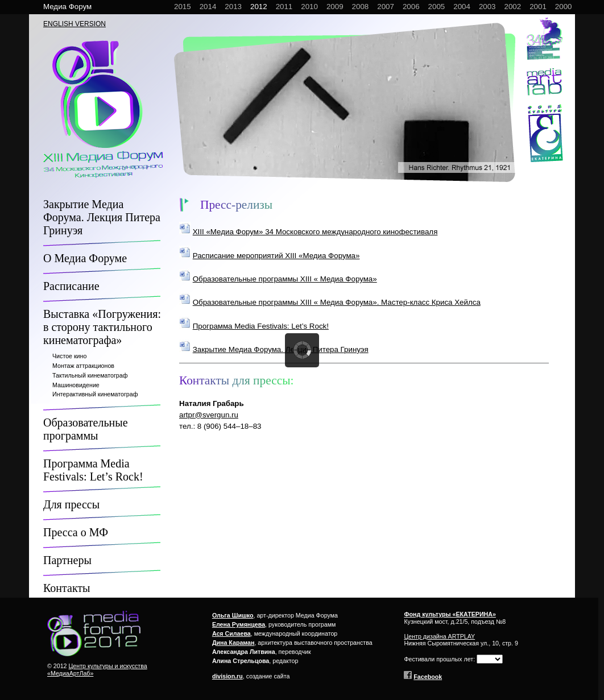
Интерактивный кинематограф (95, 394)
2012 (259, 7)
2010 (309, 7)
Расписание (71, 286)
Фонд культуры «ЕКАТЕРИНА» (450, 614)
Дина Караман (233, 643)
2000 (564, 7)
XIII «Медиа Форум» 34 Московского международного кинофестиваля (315, 232)
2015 (183, 7)
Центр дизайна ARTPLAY (439, 636)
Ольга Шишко (233, 615)
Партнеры (67, 560)
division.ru (227, 676)
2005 (437, 7)
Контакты (67, 588)
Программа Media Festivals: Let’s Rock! (93, 470)
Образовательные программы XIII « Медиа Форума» (285, 279)
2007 (386, 7)
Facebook (428, 677)
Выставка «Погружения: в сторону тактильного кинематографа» (102, 327)
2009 (335, 7)
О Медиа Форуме (85, 258)
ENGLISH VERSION (75, 24)
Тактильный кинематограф (90, 375)
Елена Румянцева (239, 624)
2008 (361, 7)
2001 (538, 7)
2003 (487, 7)
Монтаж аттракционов (83, 366)
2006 (411, 7)
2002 (513, 7)
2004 (462, 7)
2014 (208, 7)
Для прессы (71, 504)
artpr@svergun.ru (209, 415)
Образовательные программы (86, 429)
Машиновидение (76, 385)
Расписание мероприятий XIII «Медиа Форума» (276, 256)
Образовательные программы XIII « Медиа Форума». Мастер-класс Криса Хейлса (337, 302)
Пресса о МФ (76, 532)
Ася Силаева (231, 633)
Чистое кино (69, 356)
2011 (284, 7)
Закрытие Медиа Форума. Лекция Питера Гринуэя (102, 217)
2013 (233, 7)
